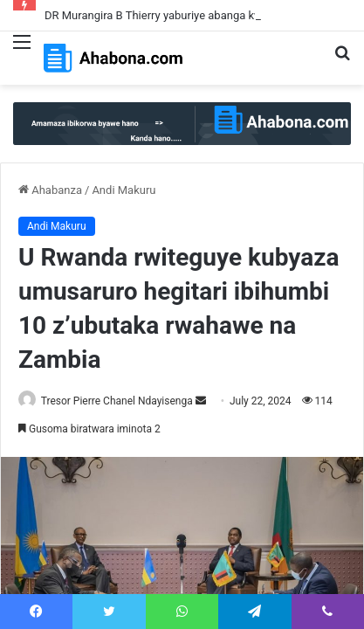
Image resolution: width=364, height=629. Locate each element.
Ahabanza (50, 190)
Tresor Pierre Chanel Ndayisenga (117, 401)
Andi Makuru (124, 190)
